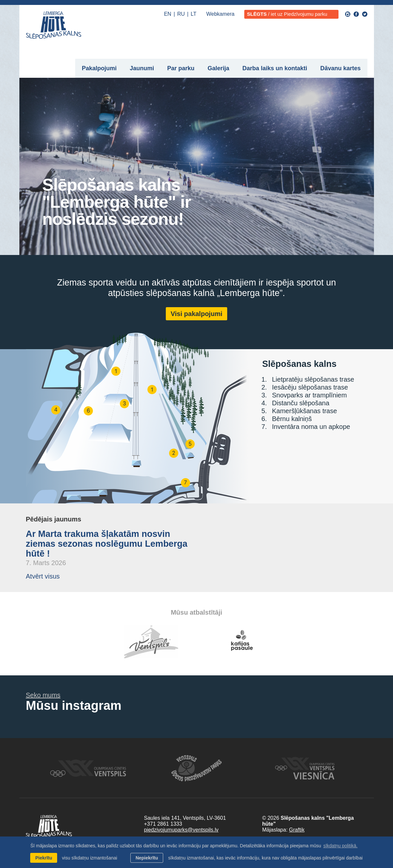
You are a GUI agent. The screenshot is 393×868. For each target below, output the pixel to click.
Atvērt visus (43, 576)
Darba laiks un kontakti (275, 68)
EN (167, 14)
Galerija (218, 68)
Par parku (181, 68)
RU (181, 14)
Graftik (297, 830)
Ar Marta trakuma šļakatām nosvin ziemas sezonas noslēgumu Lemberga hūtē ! (107, 544)
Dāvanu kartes (340, 68)
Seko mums (43, 695)
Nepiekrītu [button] (147, 858)
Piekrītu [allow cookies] (44, 858)
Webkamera (220, 14)
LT (194, 14)
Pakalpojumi (99, 68)
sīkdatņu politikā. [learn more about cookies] (340, 846)
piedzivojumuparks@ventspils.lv (181, 830)
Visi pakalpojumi (196, 314)
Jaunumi (142, 68)
